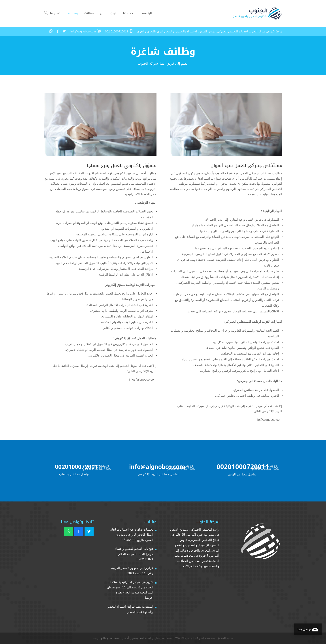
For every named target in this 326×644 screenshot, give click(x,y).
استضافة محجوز (140, 638)
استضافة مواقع (111, 638)
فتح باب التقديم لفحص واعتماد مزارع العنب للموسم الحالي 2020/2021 (134, 554)
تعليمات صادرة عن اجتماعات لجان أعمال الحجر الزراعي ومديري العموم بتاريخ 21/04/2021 (132, 535)
